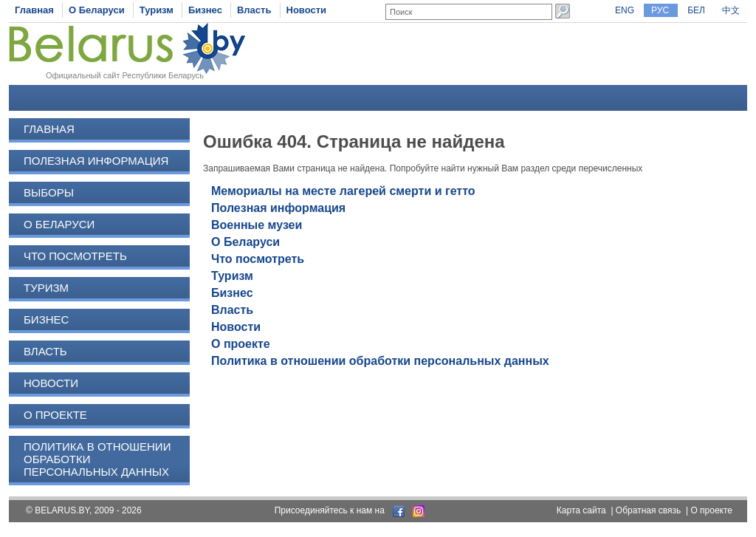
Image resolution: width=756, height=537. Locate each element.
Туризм (157, 10)
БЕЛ (696, 10)
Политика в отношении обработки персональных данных (380, 361)
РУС (660, 10)
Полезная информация (96, 161)
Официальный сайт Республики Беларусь (125, 75)
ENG (625, 10)
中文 (731, 10)
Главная (34, 10)
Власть (254, 10)
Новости (307, 10)
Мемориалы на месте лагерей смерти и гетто (343, 191)
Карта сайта (581, 510)
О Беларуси (97, 10)
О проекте (55, 415)
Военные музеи (257, 225)
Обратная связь (648, 510)
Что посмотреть (75, 256)
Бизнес (205, 10)
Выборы (49, 192)
